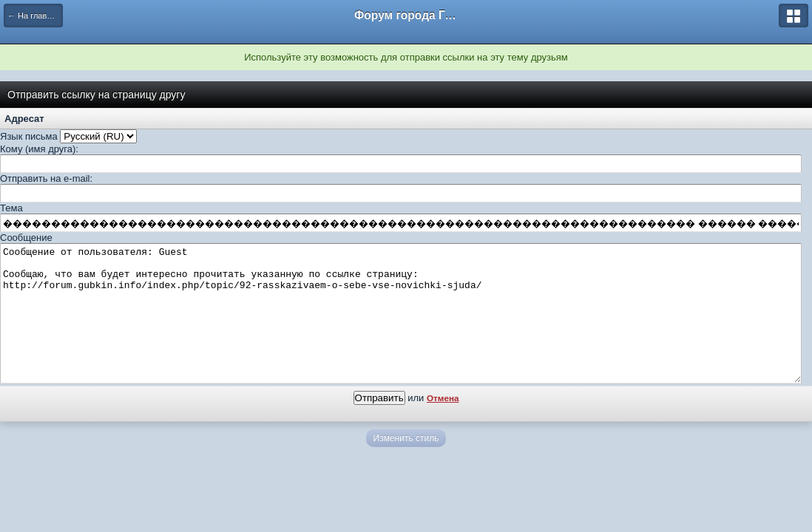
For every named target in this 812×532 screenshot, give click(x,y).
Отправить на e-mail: (46, 178)
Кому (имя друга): (39, 149)
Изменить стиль (406, 465)
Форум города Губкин (406, 15)
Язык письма (29, 136)
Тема (11, 208)
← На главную (34, 16)
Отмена (443, 424)
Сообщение (26, 238)
